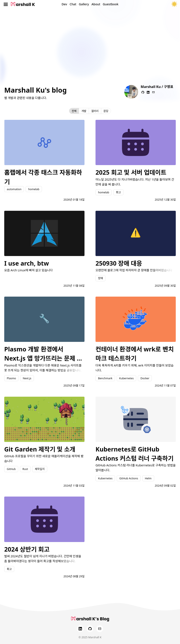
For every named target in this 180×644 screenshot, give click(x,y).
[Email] (100, 629)
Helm (148, 478)
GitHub (11, 469)
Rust (25, 469)
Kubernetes (126, 378)
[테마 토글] (174, 4)
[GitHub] (90, 629)
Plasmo (11, 378)
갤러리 (95, 111)
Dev (64, 4)
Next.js (27, 378)
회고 (118, 192)
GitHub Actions (129, 478)
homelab (34, 189)
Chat (73, 4)
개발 (84, 111)
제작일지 (40, 469)
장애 (100, 278)
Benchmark (105, 378)
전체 (74, 111)
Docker (145, 378)
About (96, 4)
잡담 (106, 111)
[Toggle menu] (6, 4)
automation (14, 189)
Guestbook (111, 4)
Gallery (84, 4)
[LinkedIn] (80, 629)
